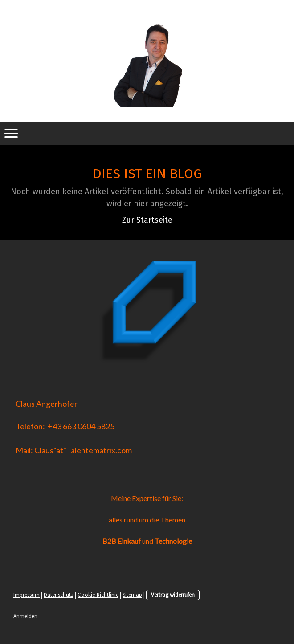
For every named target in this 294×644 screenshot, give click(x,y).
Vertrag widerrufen (173, 595)
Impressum (27, 595)
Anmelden (25, 616)
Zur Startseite (147, 220)
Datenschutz (59, 595)
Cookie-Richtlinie (98, 595)
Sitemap (132, 595)
